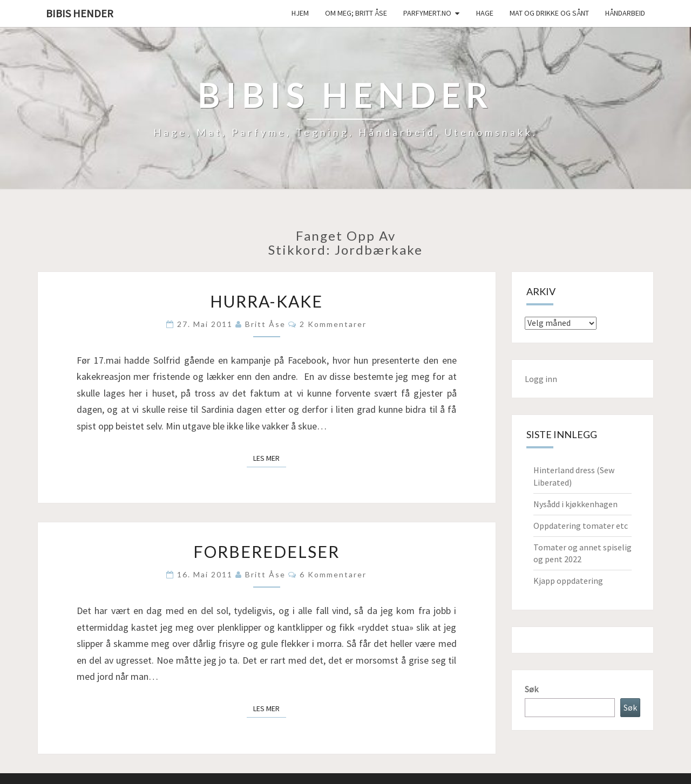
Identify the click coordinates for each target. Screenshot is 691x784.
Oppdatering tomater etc (581, 526)
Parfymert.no (427, 13)
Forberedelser (266, 551)
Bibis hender (80, 13)
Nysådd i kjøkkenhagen (575, 504)
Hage (485, 13)
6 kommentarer (333, 574)
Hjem (300, 13)
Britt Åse (265, 324)
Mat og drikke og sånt (549, 13)
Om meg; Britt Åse (356, 13)
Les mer (270, 458)
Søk (531, 689)
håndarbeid (625, 13)
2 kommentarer (333, 324)
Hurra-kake (266, 301)
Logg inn (541, 379)
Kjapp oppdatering (568, 581)
